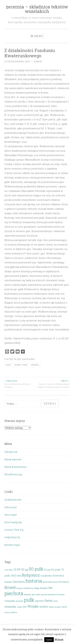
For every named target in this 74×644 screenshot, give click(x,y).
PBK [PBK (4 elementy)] (50, 588)
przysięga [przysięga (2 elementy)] (20, 601)
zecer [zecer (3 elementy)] (64, 607)
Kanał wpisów (13, 459)
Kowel (35, 365)
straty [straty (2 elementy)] (56, 601)
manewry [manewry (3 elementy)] (28, 588)
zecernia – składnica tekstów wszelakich (37, 9)
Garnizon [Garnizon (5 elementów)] (19, 582)
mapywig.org (12, 537)
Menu (39, 36)
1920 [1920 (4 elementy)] (13, 575)
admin (38, 61)
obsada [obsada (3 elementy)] (43, 588)
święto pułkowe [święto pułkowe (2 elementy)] (11, 612)
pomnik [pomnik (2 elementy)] (44, 595)
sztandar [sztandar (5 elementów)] (10, 607)
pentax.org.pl (12, 545)
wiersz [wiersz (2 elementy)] (19, 607)
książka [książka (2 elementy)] (19, 588)
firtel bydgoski (13, 522)
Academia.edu (13, 500)
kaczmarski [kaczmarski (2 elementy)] (47, 582)
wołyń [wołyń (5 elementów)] (44, 607)
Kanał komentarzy (16, 467)
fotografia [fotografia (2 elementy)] (8, 582)
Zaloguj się (11, 452)
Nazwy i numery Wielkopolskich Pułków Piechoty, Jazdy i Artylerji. (53, 384)
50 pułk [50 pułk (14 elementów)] (36, 569)
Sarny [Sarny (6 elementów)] (49, 600)
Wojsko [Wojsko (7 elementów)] (33, 606)
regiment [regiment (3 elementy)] (39, 601)
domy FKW (21, 365)
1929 (8, 365)
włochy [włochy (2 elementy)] (51, 607)
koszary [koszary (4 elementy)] (64, 582)
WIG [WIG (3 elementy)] (25, 607)
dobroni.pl (11, 507)
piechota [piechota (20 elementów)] (14, 593)
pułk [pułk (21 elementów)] (29, 600)
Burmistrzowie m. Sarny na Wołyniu (21, 384)
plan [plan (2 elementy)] (33, 595)
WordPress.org (13, 474)
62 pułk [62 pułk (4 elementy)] (56, 570)
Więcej (59, 639)
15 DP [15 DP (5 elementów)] (17, 569)
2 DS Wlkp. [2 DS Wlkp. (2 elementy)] (9, 570)
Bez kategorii (26, 359)
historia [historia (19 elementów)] (34, 581)
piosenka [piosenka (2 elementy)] (27, 595)
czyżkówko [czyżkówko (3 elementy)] (46, 576)
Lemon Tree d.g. (14, 530)
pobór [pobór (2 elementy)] (38, 595)
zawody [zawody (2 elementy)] (58, 607)
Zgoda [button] (49, 640)
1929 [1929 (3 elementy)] (19, 576)
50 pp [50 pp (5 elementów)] (25, 569)
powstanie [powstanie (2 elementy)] (52, 595)
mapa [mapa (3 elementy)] (37, 588)
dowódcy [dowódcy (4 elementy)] (58, 575)
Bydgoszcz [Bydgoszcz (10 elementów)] (31, 575)
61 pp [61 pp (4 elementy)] (47, 570)
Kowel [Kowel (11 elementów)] (10, 587)
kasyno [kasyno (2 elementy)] (55, 582)
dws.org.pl (11, 515)
